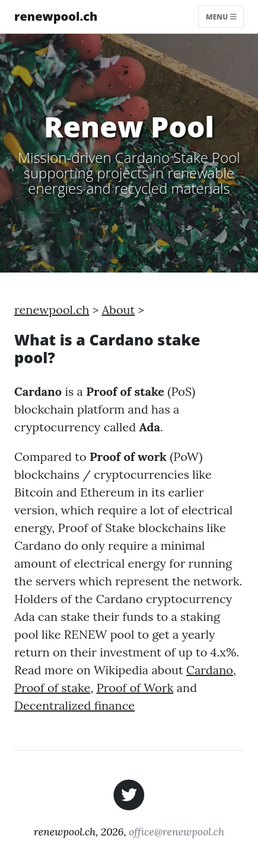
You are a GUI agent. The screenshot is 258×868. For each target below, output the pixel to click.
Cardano (210, 670)
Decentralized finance (74, 705)
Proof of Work (135, 688)
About (119, 310)
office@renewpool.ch (176, 832)
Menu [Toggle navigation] (221, 16)
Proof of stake (52, 688)
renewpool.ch (56, 16)
